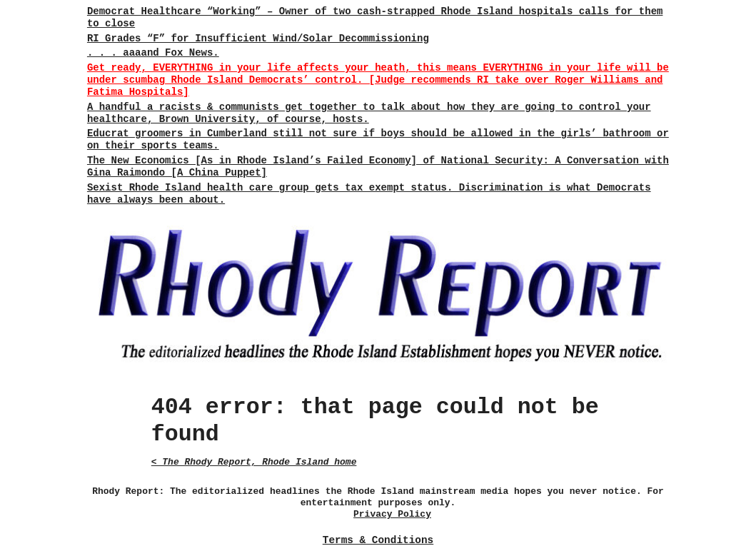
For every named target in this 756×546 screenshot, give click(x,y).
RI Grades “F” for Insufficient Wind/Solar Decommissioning (258, 39)
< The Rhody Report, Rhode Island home (254, 462)
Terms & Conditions (378, 540)
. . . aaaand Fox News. (153, 53)
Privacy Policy (392, 514)
